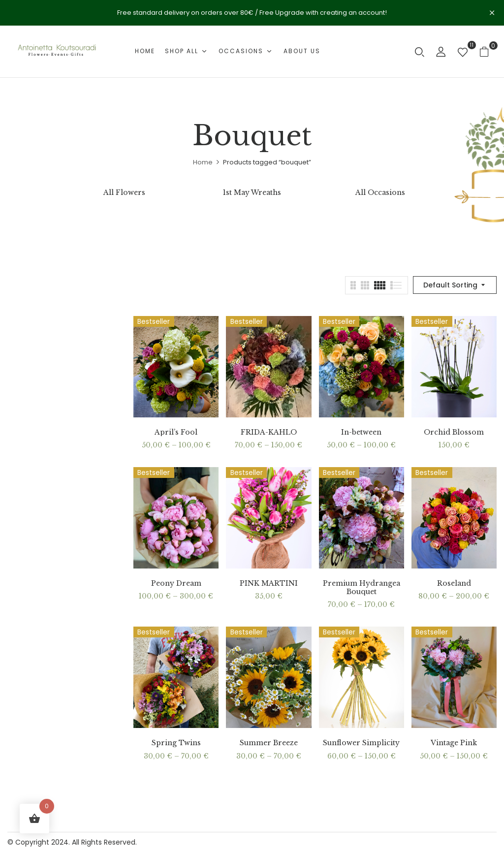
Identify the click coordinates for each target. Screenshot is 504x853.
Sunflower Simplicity (361, 743)
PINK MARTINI (269, 584)
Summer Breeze (269, 743)
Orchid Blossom (454, 432)
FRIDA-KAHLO (269, 432)
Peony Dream (176, 584)
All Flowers (124, 193)
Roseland (454, 584)
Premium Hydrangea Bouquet (362, 588)
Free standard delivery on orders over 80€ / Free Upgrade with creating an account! (252, 13)
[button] (488, 51)
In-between (361, 432)
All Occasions (380, 193)
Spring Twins (176, 743)
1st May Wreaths (252, 193)
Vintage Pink (454, 743)
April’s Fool (176, 432)
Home (203, 162)
